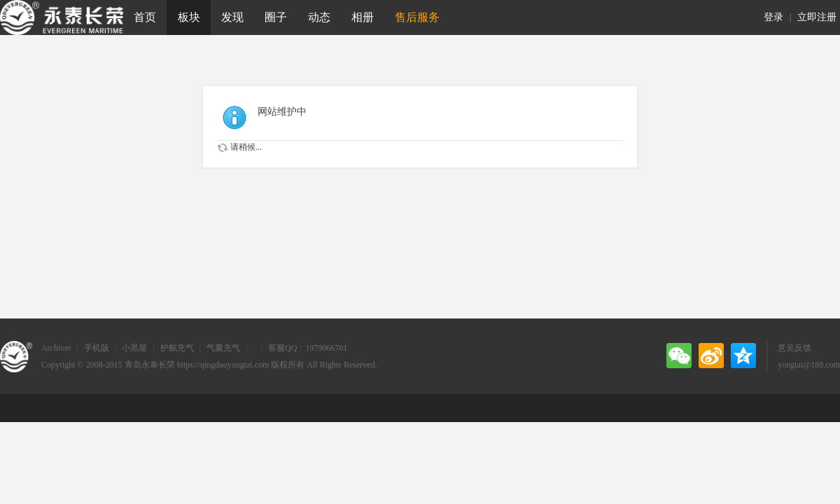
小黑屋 (134, 348)
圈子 (276, 17)
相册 (363, 17)
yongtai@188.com (809, 365)
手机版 (97, 348)
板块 (189, 17)
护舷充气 (177, 348)
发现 (232, 17)
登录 (773, 17)
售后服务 (417, 17)
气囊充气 (223, 348)
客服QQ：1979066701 (308, 348)
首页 (145, 17)
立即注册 (817, 17)
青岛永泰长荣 (150, 365)
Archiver (56, 348)
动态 (319, 17)
